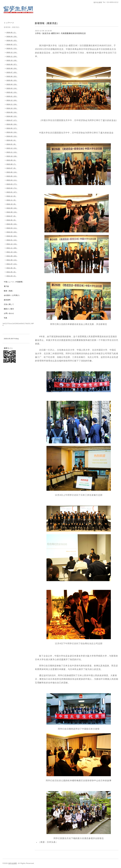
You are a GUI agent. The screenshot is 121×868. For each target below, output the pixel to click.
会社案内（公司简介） (12, 295)
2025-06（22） (12, 76)
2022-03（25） (12, 232)
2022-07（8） (12, 216)
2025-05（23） (12, 80)
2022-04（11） (12, 228)
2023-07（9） (12, 168)
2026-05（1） (12, 32)
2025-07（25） (12, 72)
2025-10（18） (12, 60)
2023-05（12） (12, 176)
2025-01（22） (12, 96)
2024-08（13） (12, 116)
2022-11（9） (12, 200)
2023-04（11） (12, 180)
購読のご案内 (9, 309)
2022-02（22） (12, 236)
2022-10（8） (12, 204)
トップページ (9, 23)
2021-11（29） (12, 248)
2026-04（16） (12, 36)
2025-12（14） (12, 52)
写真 (6, 318)
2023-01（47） (12, 192)
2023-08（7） (12, 164)
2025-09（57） (12, 64)
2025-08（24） (12, 68)
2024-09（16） (12, 112)
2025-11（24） (12, 56)
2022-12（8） (12, 196)
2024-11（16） (12, 104)
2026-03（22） (12, 40)
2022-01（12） (12, 240)
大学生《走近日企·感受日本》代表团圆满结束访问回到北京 (60, 33)
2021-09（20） (12, 256)
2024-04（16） (12, 132)
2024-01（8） (12, 144)
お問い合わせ (9, 313)
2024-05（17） (12, 128)
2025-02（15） (12, 92)
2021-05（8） (12, 272)
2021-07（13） (12, 264)
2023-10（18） (12, 156)
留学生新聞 (13, 863)
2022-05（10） (12, 224)
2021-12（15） (12, 244)
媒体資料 (7, 300)
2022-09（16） (12, 208)
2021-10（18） (12, 252)
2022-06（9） (12, 220)
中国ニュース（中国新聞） (14, 282)
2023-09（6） (12, 160)
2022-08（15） (12, 212)
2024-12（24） (12, 100)
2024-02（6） (12, 140)
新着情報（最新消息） (12, 27)
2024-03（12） (12, 136)
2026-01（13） (12, 48)
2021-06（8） (12, 268)
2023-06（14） (12, 172)
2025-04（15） (12, 84)
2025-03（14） (12, 88)
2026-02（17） (12, 44)
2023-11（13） (12, 152)
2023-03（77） (12, 184)
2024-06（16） (12, 124)
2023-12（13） (12, 148)
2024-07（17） (12, 120)
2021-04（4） (12, 276)
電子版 (6, 286)
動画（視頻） (9, 291)
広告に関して (9, 304)
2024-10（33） (12, 108)
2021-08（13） (12, 260)
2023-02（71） (12, 188)
